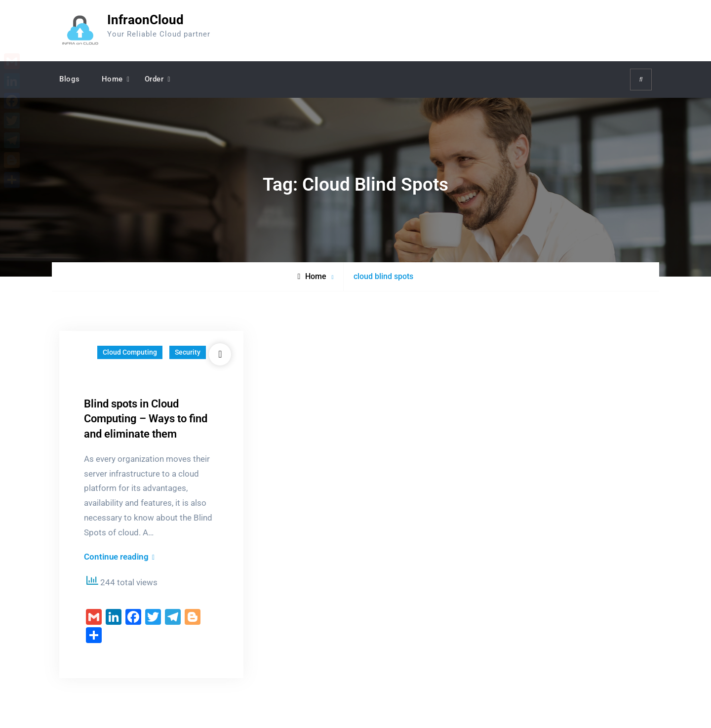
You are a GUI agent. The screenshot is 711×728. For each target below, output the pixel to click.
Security (188, 352)
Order (154, 79)
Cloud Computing (130, 352)
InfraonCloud (145, 20)
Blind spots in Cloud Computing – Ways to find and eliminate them (146, 419)
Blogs (70, 79)
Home (112, 79)
